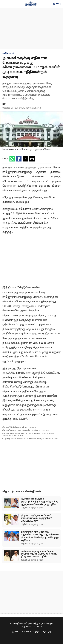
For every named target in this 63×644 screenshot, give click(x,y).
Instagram (38, 434)
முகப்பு (57, 4)
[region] (32, 28)
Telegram (52, 434)
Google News (19, 436)
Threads (5, 436)
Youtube (45, 434)
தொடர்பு (46, 632)
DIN (4, 104)
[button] (5, 4)
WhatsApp (45, 430)
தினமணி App (34, 439)
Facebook (24, 434)
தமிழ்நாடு (8, 53)
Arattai (11, 436)
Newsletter (33, 427)
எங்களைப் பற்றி (31, 632)
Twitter (31, 434)
